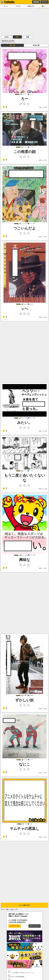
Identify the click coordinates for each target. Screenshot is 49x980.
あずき (7, 37)
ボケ (17, 37)
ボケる (18, 6)
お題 (27, 37)
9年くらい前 (43, 107)
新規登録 (36, 2)
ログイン (45, 2)
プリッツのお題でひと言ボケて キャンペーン (24, 972)
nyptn (12, 909)
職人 (43, 6)
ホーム (6, 6)
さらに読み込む (24, 905)
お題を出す (31, 6)
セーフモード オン (15, 926)
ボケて (3, 909)
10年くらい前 (43, 160)
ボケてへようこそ (35, 926)
